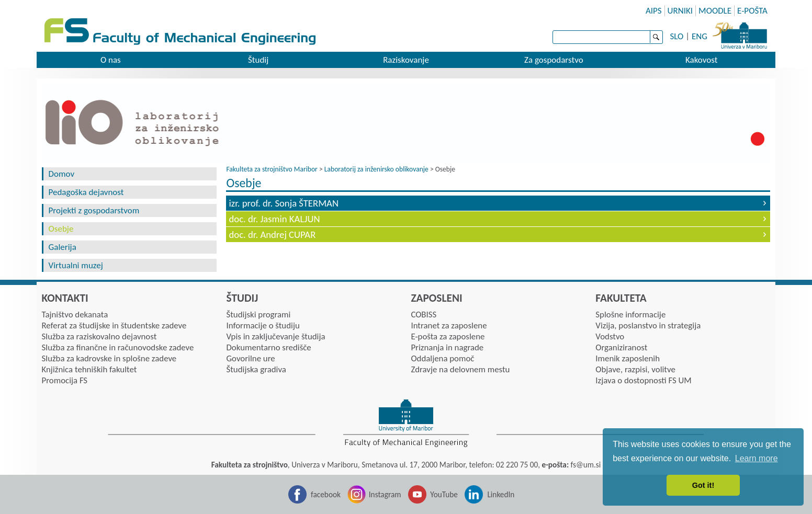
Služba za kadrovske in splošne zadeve (109, 358)
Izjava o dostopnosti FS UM (643, 380)
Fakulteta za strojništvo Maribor (272, 169)
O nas (111, 60)
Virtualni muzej (76, 265)
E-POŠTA (752, 11)
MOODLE (715, 11)
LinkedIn (501, 494)
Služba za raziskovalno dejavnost (99, 336)
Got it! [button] (703, 485)
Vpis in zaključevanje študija (275, 336)
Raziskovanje (406, 60)
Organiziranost (621, 347)
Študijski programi (258, 315)
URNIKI (680, 11)
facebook (326, 494)
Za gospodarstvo (554, 60)
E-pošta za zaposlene (448, 336)
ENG (700, 36)
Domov (62, 174)
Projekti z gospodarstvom (94, 210)
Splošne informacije (630, 315)
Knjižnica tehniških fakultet (89, 369)
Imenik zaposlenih (628, 358)
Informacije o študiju (263, 325)
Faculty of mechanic (414, 33)
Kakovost (701, 60)
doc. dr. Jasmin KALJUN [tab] (274, 219)
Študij (258, 60)
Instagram (385, 494)
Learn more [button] (757, 458)
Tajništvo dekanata (75, 315)
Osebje (61, 229)
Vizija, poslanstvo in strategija (648, 325)
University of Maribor (740, 34)
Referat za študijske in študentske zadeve (114, 325)
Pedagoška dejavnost (86, 192)
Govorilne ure (250, 358)
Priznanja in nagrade (447, 347)
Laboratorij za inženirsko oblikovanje (376, 169)
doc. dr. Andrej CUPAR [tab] (272, 235)
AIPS (654, 11)
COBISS (424, 315)
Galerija (63, 247)
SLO (677, 36)
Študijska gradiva (256, 369)
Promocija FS (65, 380)
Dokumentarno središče (268, 347)
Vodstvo (610, 336)
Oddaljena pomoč (442, 358)
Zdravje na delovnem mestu (460, 369)
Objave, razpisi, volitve (635, 369)
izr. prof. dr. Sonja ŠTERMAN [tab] (284, 203)
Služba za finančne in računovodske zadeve (118, 347)
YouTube (444, 494)
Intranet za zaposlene (449, 325)
